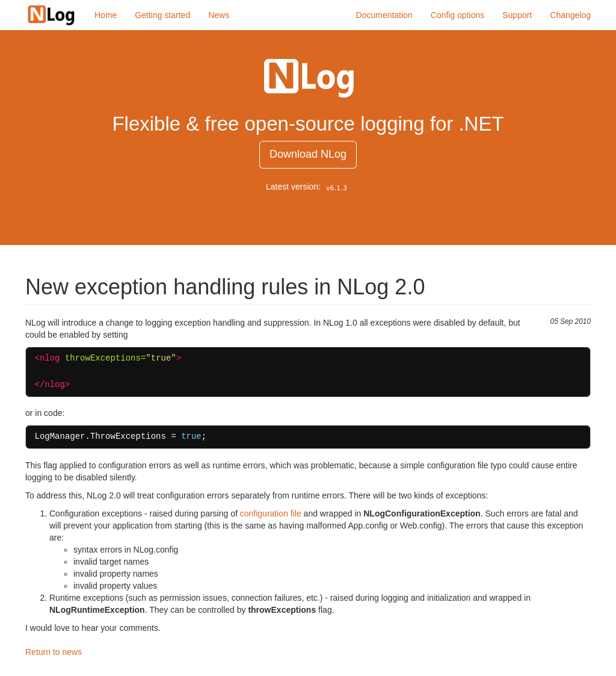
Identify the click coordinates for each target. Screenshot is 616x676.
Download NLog (308, 154)
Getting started (162, 15)
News (219, 15)
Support (517, 15)
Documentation (384, 15)
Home (106, 15)
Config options (458, 15)
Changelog (570, 15)
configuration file (271, 513)
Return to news (54, 652)
